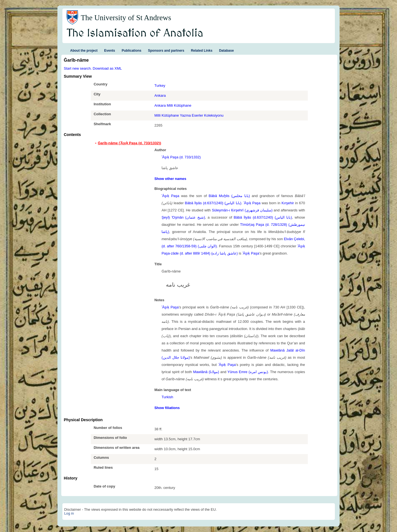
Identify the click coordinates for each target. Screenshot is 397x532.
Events (109, 51)
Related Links (202, 51)
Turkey (160, 86)
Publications (132, 51)
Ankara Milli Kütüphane (173, 105)
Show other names (170, 179)
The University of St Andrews (126, 18)
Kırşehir (288, 203)
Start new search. (78, 68)
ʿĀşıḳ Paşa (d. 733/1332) (181, 157)
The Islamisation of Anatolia (135, 33)
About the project (84, 51)
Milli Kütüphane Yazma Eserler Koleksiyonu (189, 115)
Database (226, 51)
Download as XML (107, 68)
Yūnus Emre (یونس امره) (248, 372)
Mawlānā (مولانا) (206, 372)
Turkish (167, 397)
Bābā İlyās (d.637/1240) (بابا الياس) (213, 203)
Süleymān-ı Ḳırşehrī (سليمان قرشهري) (242, 210)
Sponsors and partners (166, 51)
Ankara (160, 95)
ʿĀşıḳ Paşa (170, 196)
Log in (69, 513)
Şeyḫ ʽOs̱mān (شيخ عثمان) (183, 217)
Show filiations (167, 408)
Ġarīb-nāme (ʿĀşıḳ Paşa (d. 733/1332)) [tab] (129, 143)
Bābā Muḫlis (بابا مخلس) (229, 196)
